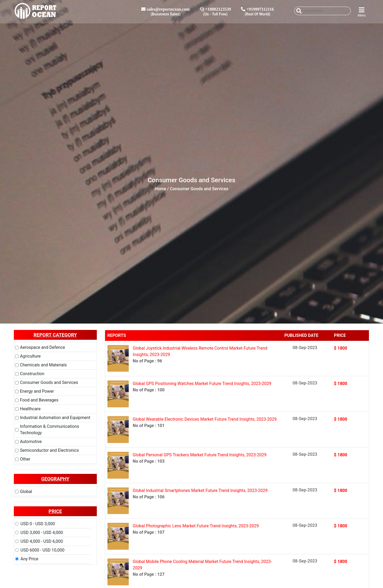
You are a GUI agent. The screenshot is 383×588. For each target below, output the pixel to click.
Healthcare (30, 409)
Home (161, 189)
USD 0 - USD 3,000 (38, 524)
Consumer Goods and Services (49, 382)
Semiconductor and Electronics (49, 450)
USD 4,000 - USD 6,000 (42, 541)
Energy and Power (37, 391)
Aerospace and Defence (42, 347)
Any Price (29, 559)
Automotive (31, 442)
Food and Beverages (39, 400)
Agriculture (30, 356)
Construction (32, 374)
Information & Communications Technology (50, 430)
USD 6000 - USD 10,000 (42, 550)
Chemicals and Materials (43, 365)
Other (25, 459)
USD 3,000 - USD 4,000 (42, 533)
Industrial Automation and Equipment (55, 418)
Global (26, 492)
